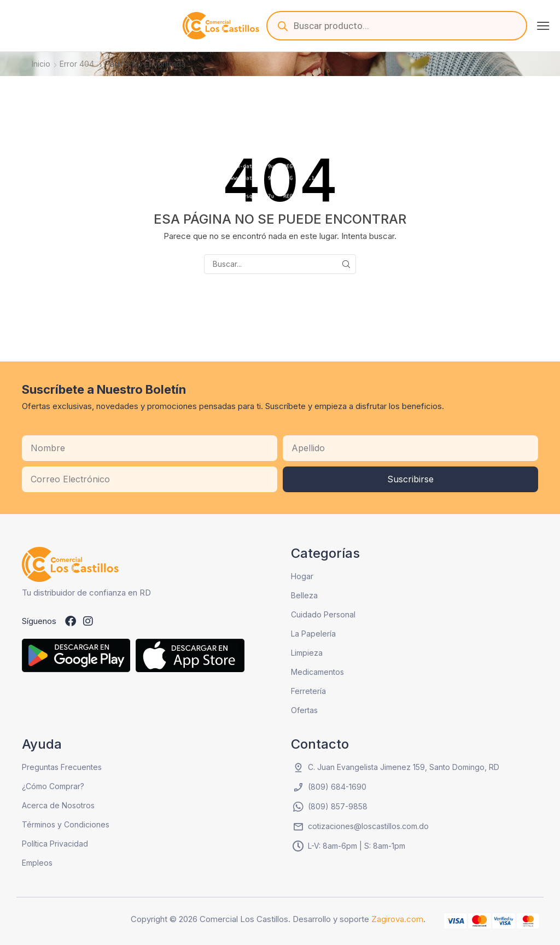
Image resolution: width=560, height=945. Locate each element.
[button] (543, 26)
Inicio (41, 64)
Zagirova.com (397, 919)
